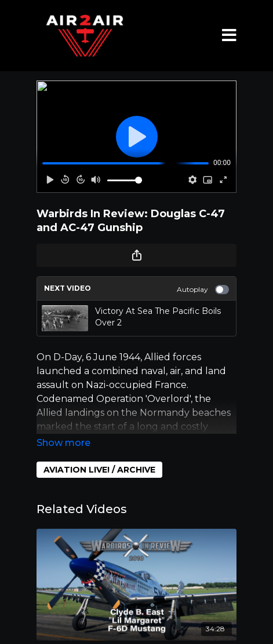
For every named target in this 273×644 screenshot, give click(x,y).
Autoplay (203, 290)
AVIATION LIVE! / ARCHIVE (99, 470)
